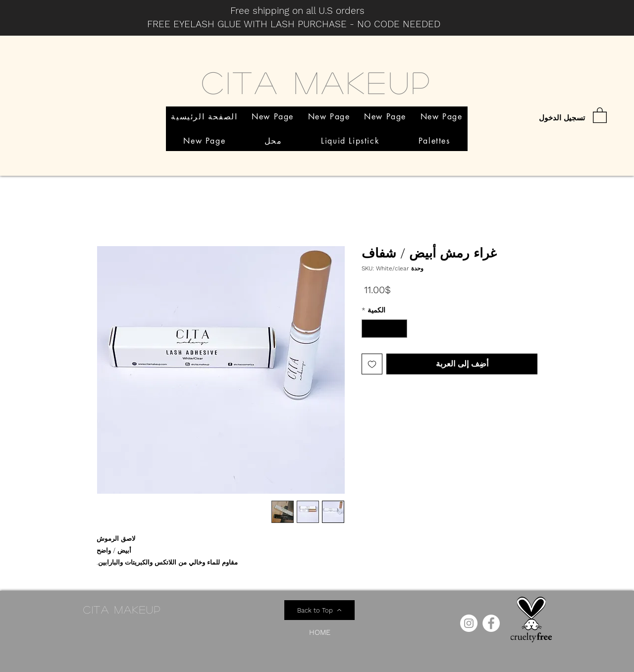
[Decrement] (399, 329)
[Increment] (369, 329)
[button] (600, 115)
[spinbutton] (384, 329)
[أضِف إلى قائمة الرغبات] (372, 364)
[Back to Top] (319, 610)
